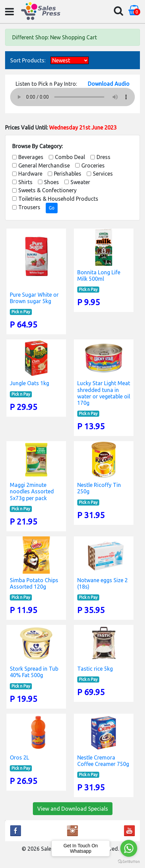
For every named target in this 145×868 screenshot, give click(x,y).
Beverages (31, 157)
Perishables (68, 174)
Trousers (29, 207)
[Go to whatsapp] (129, 848)
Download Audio (109, 84)
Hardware (30, 174)
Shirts (25, 182)
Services (103, 174)
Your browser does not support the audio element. (72, 97)
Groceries (93, 165)
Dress (103, 157)
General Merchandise (44, 165)
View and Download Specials (73, 809)
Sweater (80, 182)
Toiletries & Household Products (58, 199)
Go (52, 208)
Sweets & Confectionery (47, 190)
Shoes (51, 182)
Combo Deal (70, 157)
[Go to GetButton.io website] (129, 861)
